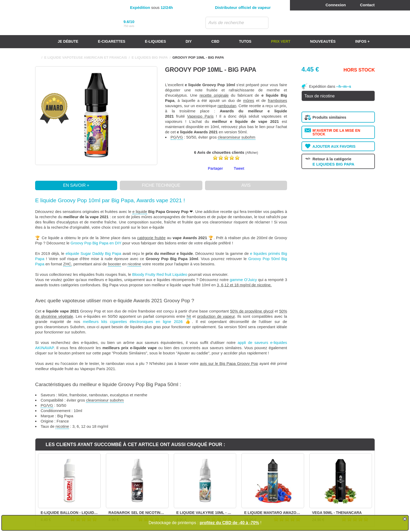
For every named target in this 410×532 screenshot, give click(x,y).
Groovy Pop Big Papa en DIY (96, 243)
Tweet (239, 168)
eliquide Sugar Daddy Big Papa (93, 253)
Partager (215, 168)
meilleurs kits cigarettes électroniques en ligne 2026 (133, 322)
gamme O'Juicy (243, 280)
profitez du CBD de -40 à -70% (230, 523)
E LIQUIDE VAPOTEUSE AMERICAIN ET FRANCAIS (86, 57)
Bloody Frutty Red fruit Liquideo (160, 274)
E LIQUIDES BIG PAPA (150, 57)
